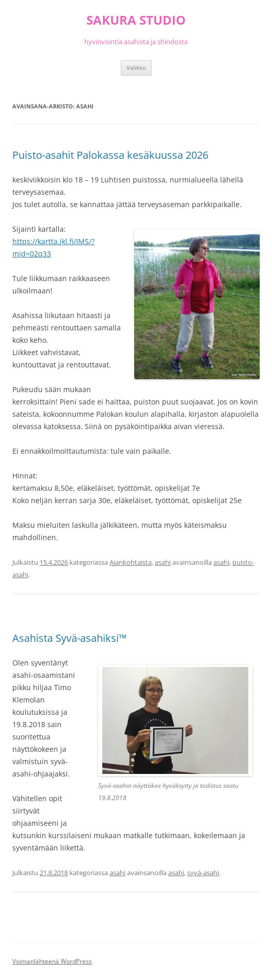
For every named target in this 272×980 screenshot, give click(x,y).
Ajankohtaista (131, 562)
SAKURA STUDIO (136, 20)
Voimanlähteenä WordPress (52, 961)
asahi (163, 562)
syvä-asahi (203, 873)
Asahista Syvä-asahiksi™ (69, 638)
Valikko (136, 68)
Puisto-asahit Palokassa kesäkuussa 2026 (110, 155)
